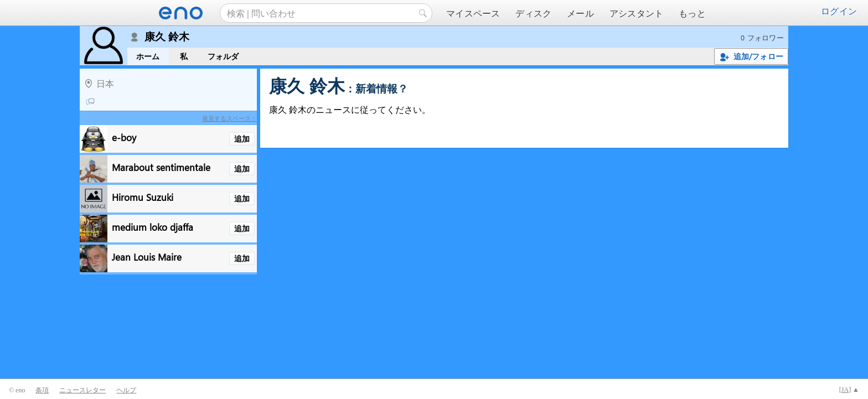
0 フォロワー (762, 37)
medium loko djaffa (153, 227)
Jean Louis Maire (147, 256)
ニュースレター (82, 390)
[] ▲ (849, 390)
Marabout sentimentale (161, 167)
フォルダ (223, 56)
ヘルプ (126, 390)
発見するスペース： (229, 118)
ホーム (148, 56)
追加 (242, 139)
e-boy (124, 137)
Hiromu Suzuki (143, 197)
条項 (42, 390)
